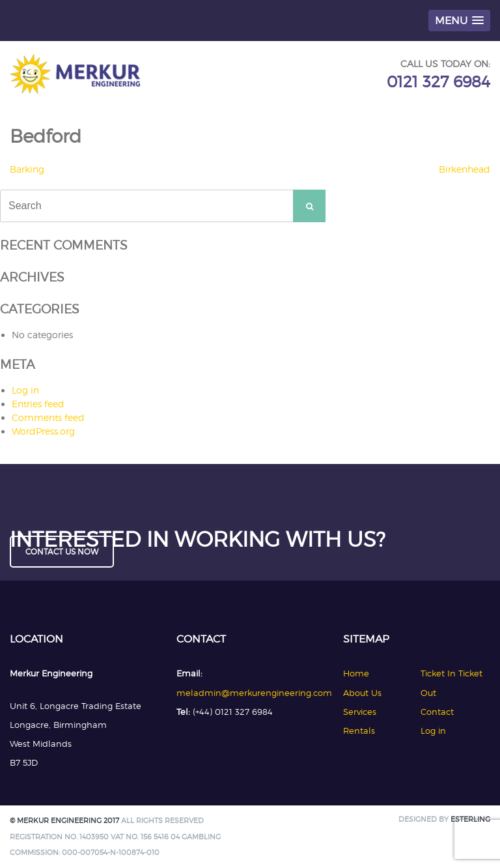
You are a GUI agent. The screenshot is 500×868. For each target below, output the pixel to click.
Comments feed (48, 417)
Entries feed (38, 404)
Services (360, 712)
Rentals (359, 731)
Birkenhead (465, 169)
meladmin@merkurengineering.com (254, 693)
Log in (25, 390)
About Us (362, 693)
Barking (27, 169)
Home (356, 673)
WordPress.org (43, 431)
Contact (437, 712)
